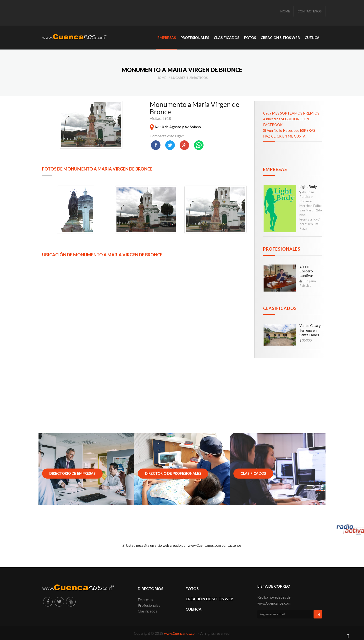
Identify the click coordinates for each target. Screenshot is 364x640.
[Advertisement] (129, 13)
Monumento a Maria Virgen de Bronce (195, 108)
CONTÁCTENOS (310, 11)
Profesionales (282, 249)
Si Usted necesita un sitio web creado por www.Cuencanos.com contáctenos (182, 545)
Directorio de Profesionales (173, 473)
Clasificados (280, 308)
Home (161, 78)
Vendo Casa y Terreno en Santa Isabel (310, 330)
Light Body (308, 187)
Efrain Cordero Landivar (306, 271)
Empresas (275, 169)
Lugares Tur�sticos (190, 78)
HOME (285, 11)
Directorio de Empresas (72, 473)
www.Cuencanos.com (181, 633)
